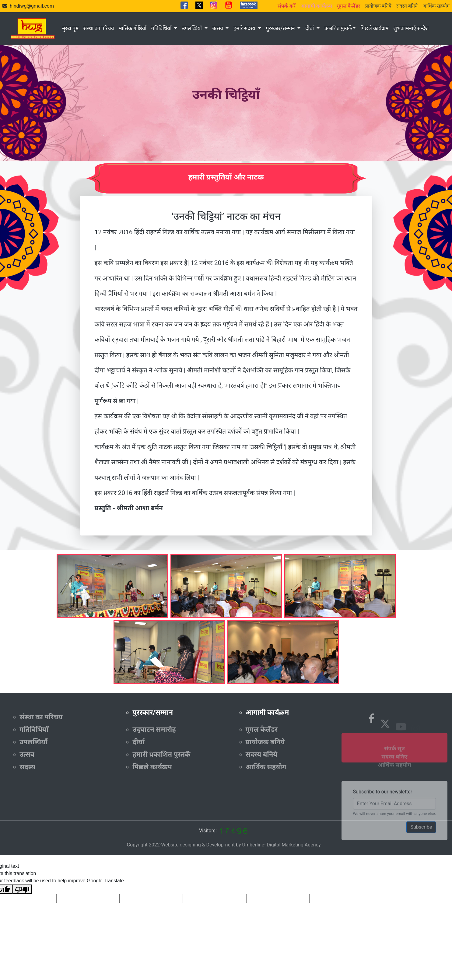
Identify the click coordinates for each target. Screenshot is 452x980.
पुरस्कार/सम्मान (281, 28)
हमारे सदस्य (245, 28)
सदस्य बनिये (407, 6)
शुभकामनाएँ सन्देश (411, 28)
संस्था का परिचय (99, 28)
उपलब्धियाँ (193, 28)
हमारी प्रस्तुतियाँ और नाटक (226, 177)
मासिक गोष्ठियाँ (132, 28)
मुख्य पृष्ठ (70, 28)
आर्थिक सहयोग (436, 6)
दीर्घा (310, 28)
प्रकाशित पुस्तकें (338, 28)
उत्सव (218, 28)
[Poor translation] (22, 889)
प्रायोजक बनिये (378, 6)
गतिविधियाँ (162, 28)
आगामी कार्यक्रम (267, 712)
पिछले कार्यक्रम (374, 28)
